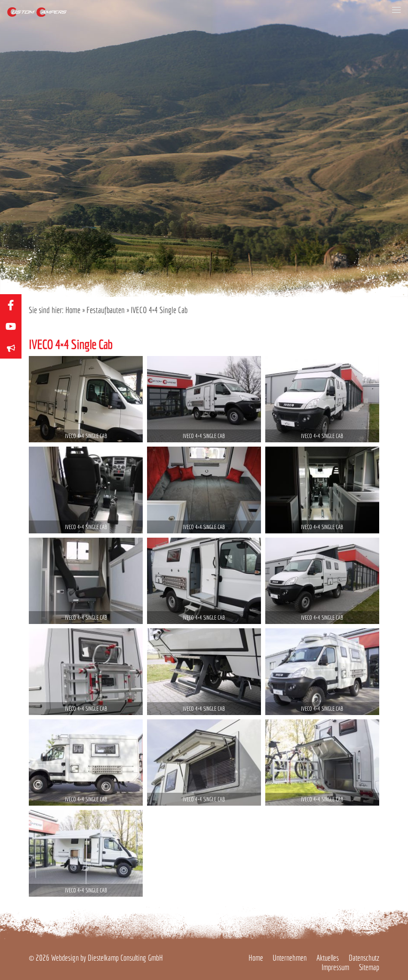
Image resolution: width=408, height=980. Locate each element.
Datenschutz (364, 958)
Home (73, 310)
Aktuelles (328, 958)
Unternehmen (290, 958)
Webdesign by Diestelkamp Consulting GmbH (107, 958)
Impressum (335, 967)
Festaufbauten (106, 310)
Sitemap (369, 967)
